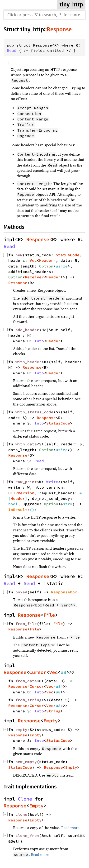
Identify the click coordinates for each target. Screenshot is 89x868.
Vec (33, 260)
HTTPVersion (21, 493)
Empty (51, 721)
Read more (70, 828)
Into (39, 341)
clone (21, 814)
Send (29, 583)
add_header (27, 330)
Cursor (38, 672)
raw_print (26, 482)
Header (46, 260)
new (19, 255)
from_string (28, 700)
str (66, 504)
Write (52, 482)
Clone (25, 799)
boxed (21, 592)
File (49, 615)
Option (46, 266)
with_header (28, 362)
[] (6, 63)
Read (12, 50)
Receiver (34, 277)
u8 (63, 672)
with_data (26, 444)
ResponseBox (64, 592)
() (32, 510)
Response (59, 29)
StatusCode (68, 255)
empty (21, 730)
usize (62, 266)
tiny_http (71, 5)
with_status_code (34, 412)
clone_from (27, 835)
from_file (26, 624)
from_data (26, 681)
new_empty (26, 762)
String (53, 711)
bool (13, 504)
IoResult (18, 510)
